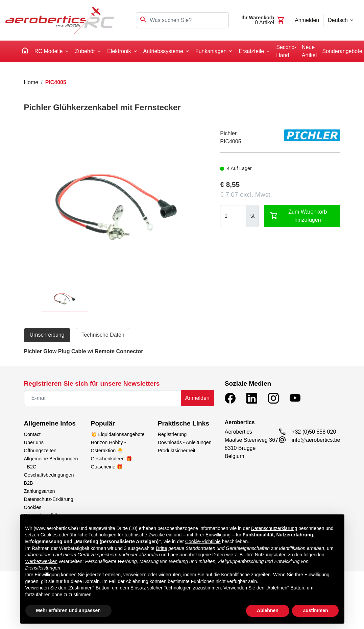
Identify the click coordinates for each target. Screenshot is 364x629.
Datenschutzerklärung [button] (274, 528)
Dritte (161, 548)
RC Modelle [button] (49, 51)
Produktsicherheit (177, 451)
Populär (103, 423)
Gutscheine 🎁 (107, 467)
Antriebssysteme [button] (163, 51)
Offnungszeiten (40, 451)
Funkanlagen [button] (211, 51)
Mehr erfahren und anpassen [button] (68, 610)
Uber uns (34, 442)
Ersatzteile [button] (251, 51)
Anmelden (197, 398)
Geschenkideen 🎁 (112, 459)
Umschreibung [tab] (47, 335)
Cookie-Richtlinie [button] (203, 541)
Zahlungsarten (40, 491)
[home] (25, 52)
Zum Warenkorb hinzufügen (298, 216)
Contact (32, 434)
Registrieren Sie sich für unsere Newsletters (92, 383)
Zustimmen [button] (316, 610)
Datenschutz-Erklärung (49, 499)
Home (31, 82)
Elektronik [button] (119, 51)
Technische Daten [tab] (103, 335)
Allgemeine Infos (50, 423)
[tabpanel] (182, 352)
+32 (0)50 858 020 (314, 432)
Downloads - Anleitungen (185, 442)
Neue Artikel (309, 51)
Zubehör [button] (85, 51)
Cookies (33, 507)
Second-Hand (286, 51)
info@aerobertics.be (316, 440)
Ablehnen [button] (268, 610)
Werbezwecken (41, 561)
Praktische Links (184, 423)
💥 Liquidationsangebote (118, 434)
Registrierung (172, 434)
